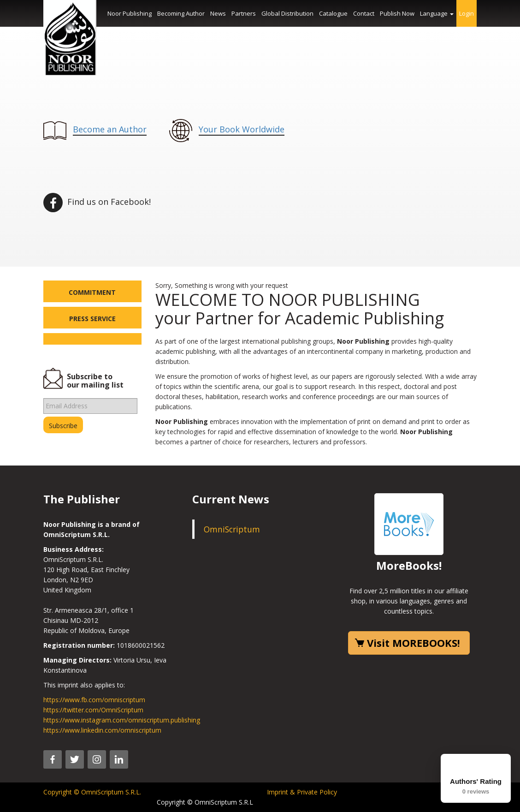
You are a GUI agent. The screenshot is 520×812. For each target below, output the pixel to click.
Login (467, 13)
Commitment (92, 292)
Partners (244, 13)
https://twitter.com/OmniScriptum (93, 710)
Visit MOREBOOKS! (414, 643)
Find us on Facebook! (97, 202)
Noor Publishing (130, 13)
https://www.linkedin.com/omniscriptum (102, 730)
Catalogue (333, 13)
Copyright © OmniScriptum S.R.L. (92, 792)
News (218, 13)
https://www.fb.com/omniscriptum (94, 700)
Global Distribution (287, 13)
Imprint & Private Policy (302, 792)
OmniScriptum (232, 529)
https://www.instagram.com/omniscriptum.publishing (122, 720)
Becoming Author (181, 13)
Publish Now (397, 13)
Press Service (92, 319)
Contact (364, 13)
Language (437, 13)
